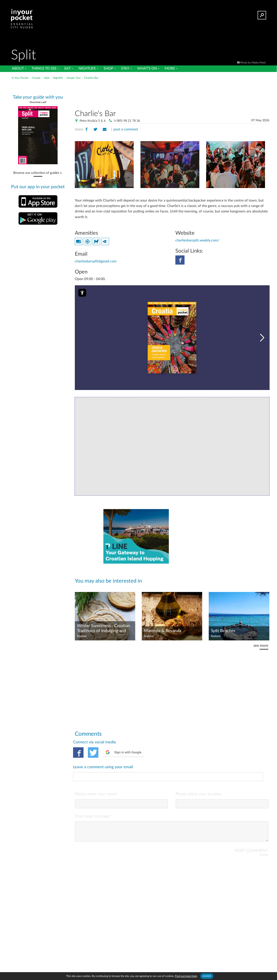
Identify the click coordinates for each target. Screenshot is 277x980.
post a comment (125, 129)
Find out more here (186, 976)
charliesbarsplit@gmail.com (95, 256)
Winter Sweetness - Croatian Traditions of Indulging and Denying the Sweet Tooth (103, 623)
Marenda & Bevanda (162, 625)
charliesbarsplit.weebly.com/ (197, 235)
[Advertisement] (172, 94)
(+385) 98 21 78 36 (126, 121)
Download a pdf (38, 102)
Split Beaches (223, 625)
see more (261, 640)
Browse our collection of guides (36, 173)
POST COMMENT (251, 827)
